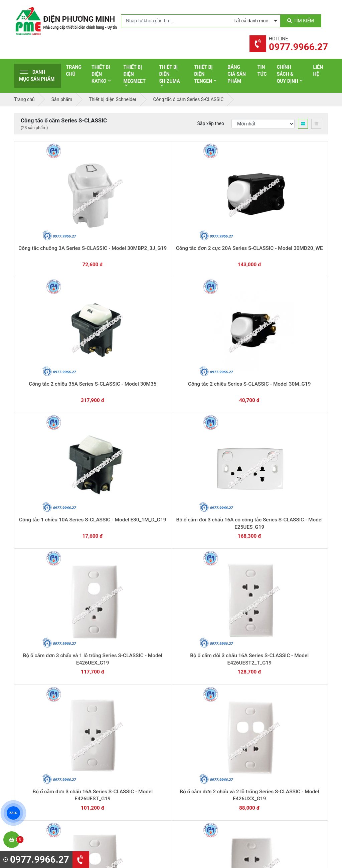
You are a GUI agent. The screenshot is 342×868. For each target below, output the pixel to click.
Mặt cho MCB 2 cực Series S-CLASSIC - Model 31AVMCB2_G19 (234, 407)
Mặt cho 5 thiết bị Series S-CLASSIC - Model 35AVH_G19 (234, 502)
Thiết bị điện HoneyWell (205, 783)
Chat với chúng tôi (291, 652)
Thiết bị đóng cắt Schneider (209, 711)
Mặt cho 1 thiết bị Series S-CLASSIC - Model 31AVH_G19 (171, 597)
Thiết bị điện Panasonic (205, 721)
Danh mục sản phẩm (37, 76)
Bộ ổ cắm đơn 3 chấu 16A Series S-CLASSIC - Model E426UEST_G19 (234, 312)
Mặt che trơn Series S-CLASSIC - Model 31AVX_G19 (108, 502)
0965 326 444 (75, 744)
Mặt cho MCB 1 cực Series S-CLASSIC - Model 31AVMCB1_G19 (296, 407)
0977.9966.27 (37, 648)
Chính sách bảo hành (284, 720)
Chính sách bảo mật (283, 740)
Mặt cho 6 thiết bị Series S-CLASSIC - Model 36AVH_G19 (171, 502)
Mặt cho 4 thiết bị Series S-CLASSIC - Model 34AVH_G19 (296, 502)
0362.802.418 (144, 648)
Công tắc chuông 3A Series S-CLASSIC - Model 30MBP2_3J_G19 (46, 217)
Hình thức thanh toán (284, 709)
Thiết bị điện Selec (199, 742)
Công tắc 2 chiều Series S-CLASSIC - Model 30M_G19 (234, 217)
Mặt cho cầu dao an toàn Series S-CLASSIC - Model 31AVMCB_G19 (46, 502)
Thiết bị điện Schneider (204, 701)
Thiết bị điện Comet (201, 763)
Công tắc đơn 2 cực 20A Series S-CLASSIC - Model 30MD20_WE (108, 217)
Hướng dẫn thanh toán (203, 646)
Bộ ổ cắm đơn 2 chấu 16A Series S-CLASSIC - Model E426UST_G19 (171, 407)
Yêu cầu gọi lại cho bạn (204, 659)
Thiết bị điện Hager (200, 732)
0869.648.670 (91, 648)
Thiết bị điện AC (197, 752)
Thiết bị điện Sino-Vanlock (207, 773)
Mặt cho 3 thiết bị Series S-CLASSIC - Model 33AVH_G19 (46, 597)
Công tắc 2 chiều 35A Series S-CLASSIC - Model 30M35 (171, 217)
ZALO (13, 813)
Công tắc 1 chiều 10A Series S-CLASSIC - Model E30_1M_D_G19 (297, 217)
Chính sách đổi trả (281, 730)
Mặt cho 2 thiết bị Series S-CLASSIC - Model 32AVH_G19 (108, 597)
